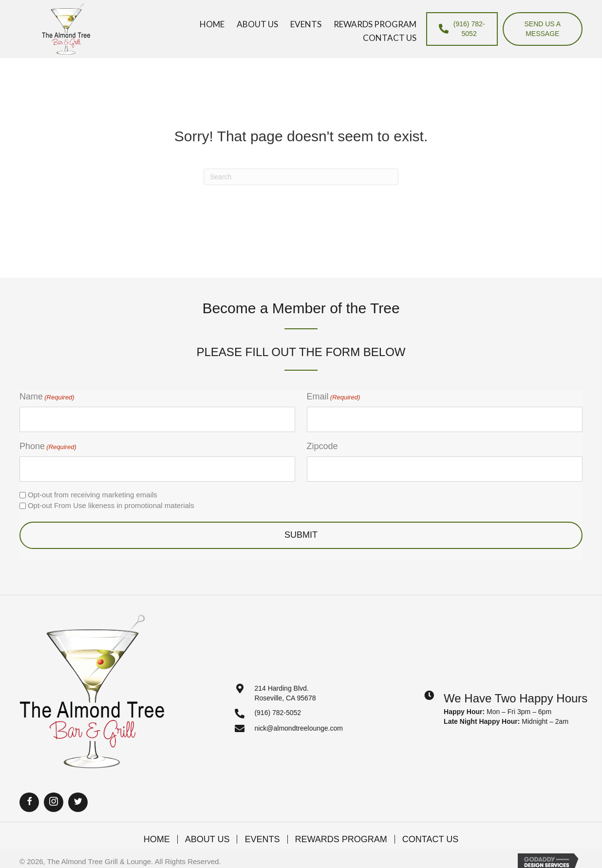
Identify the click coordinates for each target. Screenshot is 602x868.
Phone (48, 447)
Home (157, 839)
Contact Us (430, 839)
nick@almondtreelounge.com (299, 728)
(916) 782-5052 (278, 713)
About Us (207, 839)
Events (262, 839)
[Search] (301, 177)
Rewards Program (341, 839)
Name (47, 397)
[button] (29, 802)
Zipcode (322, 446)
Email (334, 397)
